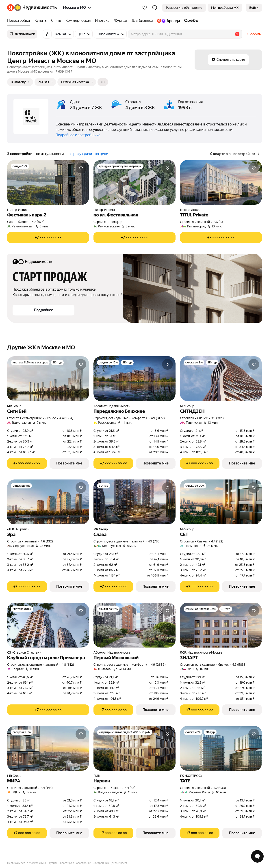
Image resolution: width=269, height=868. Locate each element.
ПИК (97, 776)
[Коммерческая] (78, 21)
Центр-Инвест (18, 210)
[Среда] (190, 21)
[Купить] (41, 21)
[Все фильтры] (47, 34)
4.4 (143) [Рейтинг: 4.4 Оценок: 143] (47, 788)
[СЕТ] (221, 502)
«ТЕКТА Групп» (18, 529)
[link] (254, 8)
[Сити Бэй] (48, 379)
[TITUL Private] (221, 182)
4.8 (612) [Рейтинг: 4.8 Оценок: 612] (68, 665)
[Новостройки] (20, 21)
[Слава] (134, 502)
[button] (155, 8)
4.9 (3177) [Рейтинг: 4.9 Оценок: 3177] (158, 418)
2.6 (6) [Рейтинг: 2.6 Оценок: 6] (218, 222)
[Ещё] (103, 82)
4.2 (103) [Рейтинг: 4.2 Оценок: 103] (220, 788)
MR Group (14, 406)
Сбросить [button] (254, 34)
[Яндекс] (11, 8)
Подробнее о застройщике (78, 135)
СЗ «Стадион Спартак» (24, 652)
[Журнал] (120, 21)
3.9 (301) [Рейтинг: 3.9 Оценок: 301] (217, 418)
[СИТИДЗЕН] (221, 379)
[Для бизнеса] (142, 21)
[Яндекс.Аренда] (168, 21)
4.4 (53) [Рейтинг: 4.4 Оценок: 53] (130, 788)
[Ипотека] (102, 21)
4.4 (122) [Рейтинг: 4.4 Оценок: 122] (217, 541)
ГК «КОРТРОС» (191, 776)
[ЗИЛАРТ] (221, 625)
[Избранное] (145, 8)
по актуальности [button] (50, 154)
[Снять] (56, 21)
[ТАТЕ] (221, 748)
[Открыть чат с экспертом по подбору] (257, 856)
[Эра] (48, 502)
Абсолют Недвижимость (112, 406)
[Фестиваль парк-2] (48, 182)
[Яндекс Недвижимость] (36, 8)
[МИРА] (48, 748)
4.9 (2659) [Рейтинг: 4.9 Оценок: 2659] (158, 665)
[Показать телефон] (48, 238)
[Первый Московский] (134, 625)
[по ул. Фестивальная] (134, 182)
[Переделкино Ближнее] (134, 379)
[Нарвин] (134, 748)
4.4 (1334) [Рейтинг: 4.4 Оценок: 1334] (66, 418)
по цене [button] (101, 154)
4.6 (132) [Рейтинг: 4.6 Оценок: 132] (47, 541)
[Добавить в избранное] (81, 168)
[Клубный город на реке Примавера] (48, 625)
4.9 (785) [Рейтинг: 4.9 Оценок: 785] (154, 541)
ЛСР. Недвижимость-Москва (201, 652)
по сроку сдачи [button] (79, 154)
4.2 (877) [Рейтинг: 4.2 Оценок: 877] (38, 222)
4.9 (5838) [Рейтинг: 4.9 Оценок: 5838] (239, 665)
